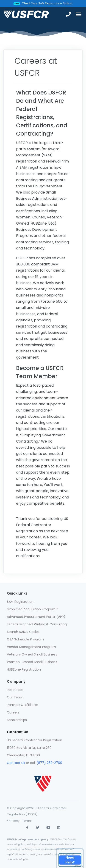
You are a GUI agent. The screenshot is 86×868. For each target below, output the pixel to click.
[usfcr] (43, 780)
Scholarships (17, 720)
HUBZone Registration (24, 669)
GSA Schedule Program (25, 639)
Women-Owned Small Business (32, 662)
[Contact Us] (70, 860)
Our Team (15, 697)
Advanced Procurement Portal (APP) (36, 617)
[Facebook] (27, 827)
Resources (15, 690)
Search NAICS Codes (23, 632)
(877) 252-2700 (49, 763)
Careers (13, 712)
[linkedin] (59, 827)
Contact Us (16, 763)
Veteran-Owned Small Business (32, 654)
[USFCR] (26, 14)
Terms (27, 821)
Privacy (14, 821)
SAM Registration (20, 602)
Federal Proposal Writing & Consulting (37, 624)
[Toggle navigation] (79, 14)
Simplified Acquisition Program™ (32, 609)
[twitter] (38, 827)
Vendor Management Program (31, 647)
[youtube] (48, 827)
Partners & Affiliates (23, 705)
